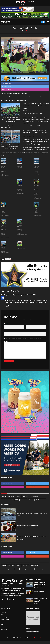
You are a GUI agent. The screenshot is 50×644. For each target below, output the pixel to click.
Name (6, 324)
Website (6, 331)
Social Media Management (7, 627)
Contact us (3, 612)
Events (2, 625)
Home (23, 30)
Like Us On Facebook (7, 483)
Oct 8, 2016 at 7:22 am (10, 299)
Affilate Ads (3, 622)
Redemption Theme (39, 638)
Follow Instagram (7, 487)
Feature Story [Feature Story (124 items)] (11, 497)
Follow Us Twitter (32, 483)
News (2, 615)
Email (27, 324)
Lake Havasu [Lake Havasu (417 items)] (25, 497)
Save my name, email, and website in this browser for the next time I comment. (24, 338)
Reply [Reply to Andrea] (8, 305)
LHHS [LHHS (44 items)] (17, 500)
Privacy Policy (4, 617)
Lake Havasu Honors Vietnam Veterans (28, 526)
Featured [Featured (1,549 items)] (4, 497)
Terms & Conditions (5, 620)
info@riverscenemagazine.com (32, 632)
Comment (7, 341)
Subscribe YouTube (32, 487)
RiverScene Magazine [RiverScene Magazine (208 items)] (41, 500)
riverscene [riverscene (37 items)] (31, 500)
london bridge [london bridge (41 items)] (23, 500)
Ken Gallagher (4, 72)
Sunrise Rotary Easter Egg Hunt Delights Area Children (32, 537)
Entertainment (4, 630)
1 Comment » (18, 72)
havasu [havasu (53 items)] (18, 497)
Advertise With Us (30, 2)
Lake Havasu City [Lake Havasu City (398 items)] (34, 497)
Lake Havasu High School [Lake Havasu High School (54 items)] (7, 500)
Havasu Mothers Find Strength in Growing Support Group (32, 513)
